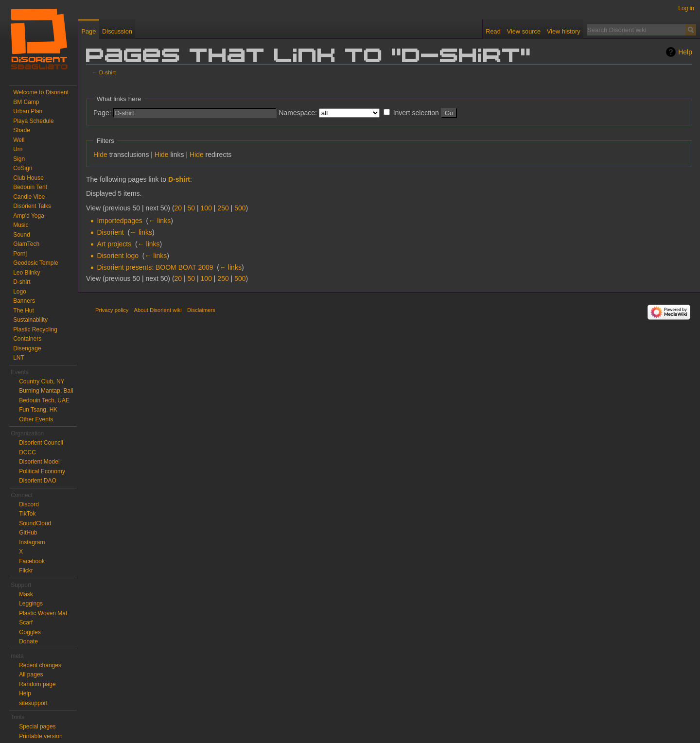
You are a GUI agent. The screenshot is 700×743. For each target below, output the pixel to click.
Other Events (36, 419)
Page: (102, 113)
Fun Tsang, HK (38, 410)
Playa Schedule (33, 121)
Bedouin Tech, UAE (44, 400)
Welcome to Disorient (41, 92)
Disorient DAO (38, 481)
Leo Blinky (26, 273)
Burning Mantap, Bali (46, 391)
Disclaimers (201, 310)
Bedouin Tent (30, 187)
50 (192, 208)
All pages (31, 674)
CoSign (23, 168)
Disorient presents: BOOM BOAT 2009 (155, 267)
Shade (22, 130)
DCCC (27, 452)
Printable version (41, 736)
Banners (24, 301)
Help (685, 52)
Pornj (20, 254)
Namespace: (298, 113)
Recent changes (40, 665)
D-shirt (108, 72)
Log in (686, 8)
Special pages (37, 726)
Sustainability (30, 320)
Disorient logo (118, 256)
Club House (28, 178)
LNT (19, 358)
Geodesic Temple (36, 263)
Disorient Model (39, 462)
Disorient (110, 232)
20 (178, 208)
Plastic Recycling (35, 329)
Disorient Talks (32, 206)
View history (564, 31)
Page (88, 31)
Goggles (30, 632)
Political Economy (42, 471)
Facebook (32, 561)
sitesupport (33, 703)
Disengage (27, 348)
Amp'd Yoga (29, 216)
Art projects (114, 244)
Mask (26, 594)
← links (159, 221)
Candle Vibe (29, 197)
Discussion (117, 31)
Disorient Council (41, 443)
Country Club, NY (42, 381)
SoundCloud (35, 523)
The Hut (24, 311)
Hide (100, 155)
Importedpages (119, 221)
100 (206, 208)
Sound (22, 235)
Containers (27, 339)
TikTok (27, 514)
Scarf (26, 622)
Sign (19, 159)
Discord (29, 504)
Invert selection (416, 113)
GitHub (28, 533)
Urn (18, 149)
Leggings (31, 604)
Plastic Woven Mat (43, 613)
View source (524, 31)
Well (19, 140)
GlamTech (26, 244)
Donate (28, 641)
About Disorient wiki (158, 310)
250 (223, 208)
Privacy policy (112, 310)
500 (240, 208)
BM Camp (26, 102)
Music (21, 225)
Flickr (26, 570)
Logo (20, 292)
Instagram (32, 542)
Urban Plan (28, 111)
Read (493, 31)
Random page (37, 684)
